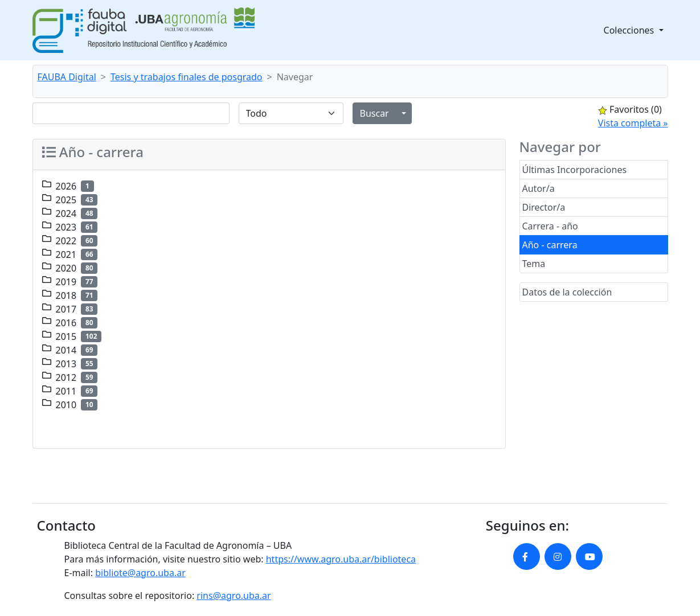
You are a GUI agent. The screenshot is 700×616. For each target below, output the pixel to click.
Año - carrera (550, 245)
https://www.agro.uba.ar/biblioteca (341, 559)
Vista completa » (633, 123)
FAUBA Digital (67, 77)
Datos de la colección (567, 292)
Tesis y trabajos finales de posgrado (187, 77)
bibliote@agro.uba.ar (140, 573)
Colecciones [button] (630, 30)
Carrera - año (550, 226)
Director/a (544, 207)
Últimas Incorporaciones (575, 170)
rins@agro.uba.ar (234, 596)
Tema (534, 264)
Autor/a (539, 188)
